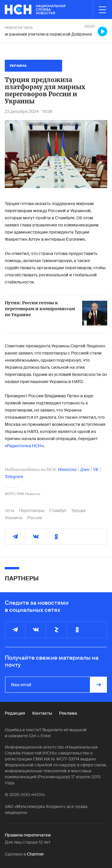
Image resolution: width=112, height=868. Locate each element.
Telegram (14, 477)
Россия (35, 518)
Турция (78, 511)
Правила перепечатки (28, 835)
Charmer (35, 854)
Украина (14, 518)
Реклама (68, 713)
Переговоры (32, 511)
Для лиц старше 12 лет (28, 842)
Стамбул (58, 511)
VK (96, 470)
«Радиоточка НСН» (24, 446)
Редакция (15, 713)
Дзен (85, 470)
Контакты (42, 713)
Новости (67, 470)
